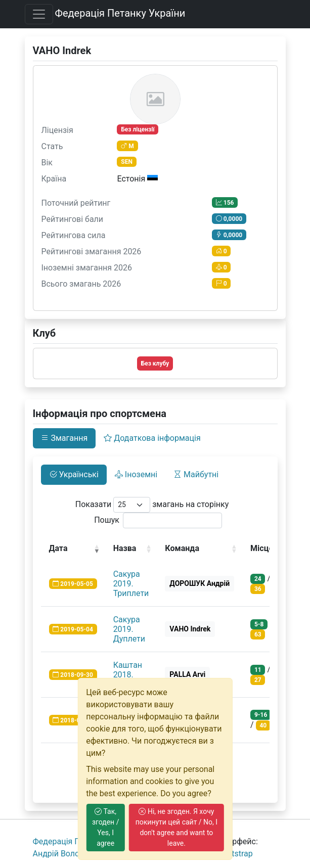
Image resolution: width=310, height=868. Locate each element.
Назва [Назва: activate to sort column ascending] (125, 548)
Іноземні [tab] (136, 474)
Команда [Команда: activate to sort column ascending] (182, 548)
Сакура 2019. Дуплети (129, 629)
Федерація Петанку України (120, 13)
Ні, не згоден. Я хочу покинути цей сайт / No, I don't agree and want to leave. (176, 827)
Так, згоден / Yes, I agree (106, 827)
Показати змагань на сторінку (152, 505)
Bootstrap (235, 854)
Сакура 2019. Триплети (131, 584)
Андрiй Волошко (64, 854)
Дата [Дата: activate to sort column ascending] (58, 548)
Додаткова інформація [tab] (152, 438)
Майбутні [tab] (196, 474)
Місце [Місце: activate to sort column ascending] (262, 548)
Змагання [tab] (64, 438)
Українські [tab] (74, 474)
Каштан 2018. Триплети (131, 675)
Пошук (158, 520)
